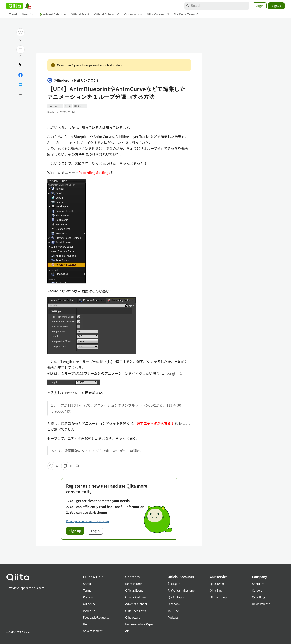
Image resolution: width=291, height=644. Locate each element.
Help (86, 624)
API (127, 631)
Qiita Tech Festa (136, 611)
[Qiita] (15, 6)
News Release (261, 604)
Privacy (88, 597)
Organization (133, 14)
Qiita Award (133, 617)
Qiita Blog (259, 597)
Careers (257, 590)
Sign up (75, 531)
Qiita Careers (158, 14)
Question (28, 14)
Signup (276, 6)
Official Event (80, 14)
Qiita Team (217, 584)
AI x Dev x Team (186, 14)
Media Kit (89, 611)
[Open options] (21, 94)
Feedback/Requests (96, 617)
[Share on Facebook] (21, 75)
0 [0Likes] (20, 39)
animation (55, 106)
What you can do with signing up (88, 521)
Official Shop (218, 597)
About (87, 584)
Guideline (89, 604)
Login (260, 6)
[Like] (21, 32)
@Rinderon (73, 80)
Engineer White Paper (140, 624)
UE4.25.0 (80, 106)
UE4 (68, 106)
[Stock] (21, 50)
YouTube (173, 611)
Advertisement (93, 631)
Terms (87, 590)
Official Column (107, 14)
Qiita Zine (216, 590)
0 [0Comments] (79, 466)
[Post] (21, 65)
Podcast (173, 617)
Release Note (134, 584)
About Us (258, 584)
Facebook (174, 604)
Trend (13, 14)
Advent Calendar (53, 14)
